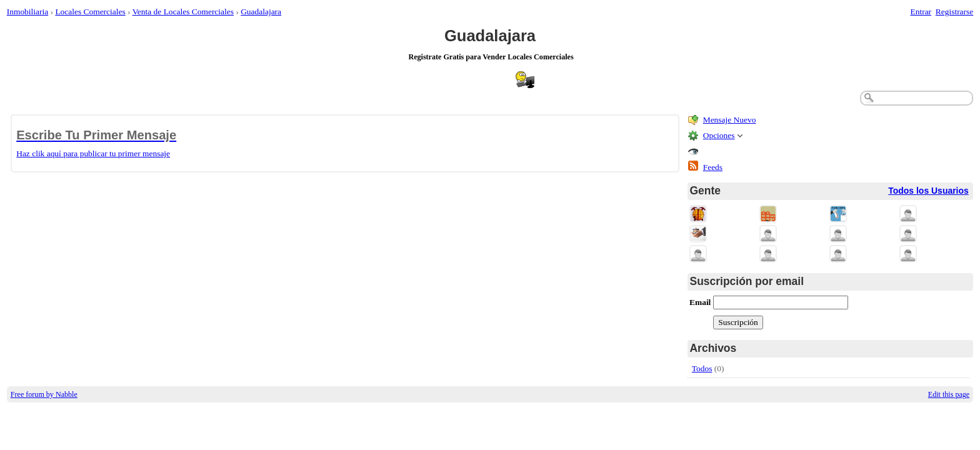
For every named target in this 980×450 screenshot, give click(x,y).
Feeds (713, 167)
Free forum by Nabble (44, 394)
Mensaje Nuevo (730, 120)
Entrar (921, 12)
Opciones (719, 135)
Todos (702, 368)
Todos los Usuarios (928, 191)
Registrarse (954, 12)
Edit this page (949, 394)
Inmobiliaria (27, 12)
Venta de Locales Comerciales (183, 12)
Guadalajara (261, 12)
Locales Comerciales (90, 12)
